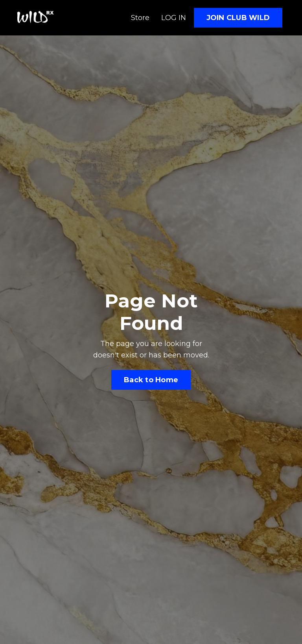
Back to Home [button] (151, 380)
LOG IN (174, 18)
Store (140, 18)
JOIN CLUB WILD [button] (238, 18)
